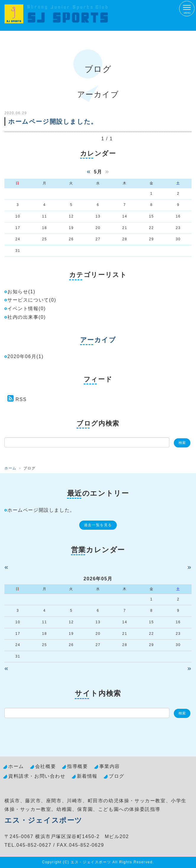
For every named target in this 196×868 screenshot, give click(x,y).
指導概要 (77, 766)
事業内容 (110, 766)
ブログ (117, 776)
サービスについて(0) (32, 300)
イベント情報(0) (27, 309)
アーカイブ (98, 340)
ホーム (10, 468)
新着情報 (87, 776)
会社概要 (46, 766)
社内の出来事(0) (27, 317)
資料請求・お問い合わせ (37, 776)
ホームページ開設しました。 (53, 121)
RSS (21, 399)
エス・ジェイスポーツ (43, 820)
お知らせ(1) (21, 292)
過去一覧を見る (98, 525)
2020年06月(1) (26, 356)
